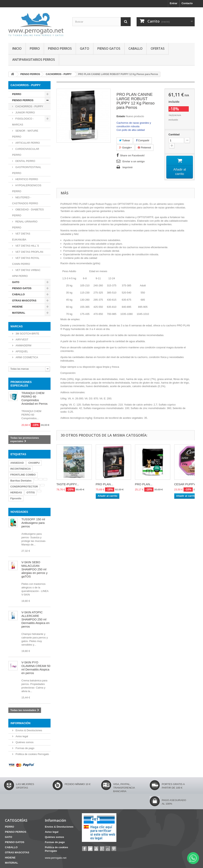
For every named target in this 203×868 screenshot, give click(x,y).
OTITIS (31, 492)
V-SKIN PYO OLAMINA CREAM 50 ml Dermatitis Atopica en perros (36, 668)
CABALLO (135, 48)
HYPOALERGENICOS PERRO (27, 188)
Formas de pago (25, 748)
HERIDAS (16, 492)
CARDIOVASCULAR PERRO (26, 152)
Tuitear (125, 140)
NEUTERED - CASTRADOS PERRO (25, 200)
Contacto (187, 3)
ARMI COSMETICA (26, 357)
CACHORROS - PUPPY (29, 106)
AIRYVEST (22, 340)
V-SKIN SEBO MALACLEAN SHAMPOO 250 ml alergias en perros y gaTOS (34, 569)
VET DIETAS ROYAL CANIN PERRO (26, 261)
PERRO (35, 48)
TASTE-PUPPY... (68, 485)
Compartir (143, 140)
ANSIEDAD (17, 463)
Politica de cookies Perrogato (32, 754)
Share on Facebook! (132, 155)
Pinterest (144, 148)
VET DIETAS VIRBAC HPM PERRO (26, 273)
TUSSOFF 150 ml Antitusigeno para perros (33, 523)
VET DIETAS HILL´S (27, 246)
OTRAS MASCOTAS (24, 301)
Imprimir (128, 167)
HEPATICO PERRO (26, 179)
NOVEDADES (19, 512)
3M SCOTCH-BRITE (27, 334)
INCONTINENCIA (21, 469)
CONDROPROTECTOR (24, 487)
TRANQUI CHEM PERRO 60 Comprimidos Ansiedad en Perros (34, 398)
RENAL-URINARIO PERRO (25, 225)
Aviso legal (21, 736)
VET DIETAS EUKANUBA (21, 237)
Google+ (126, 148)
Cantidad (174, 134)
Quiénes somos (24, 742)
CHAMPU (34, 463)
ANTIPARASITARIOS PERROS (34, 60)
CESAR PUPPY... (186, 485)
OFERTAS (158, 48)
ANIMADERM (23, 345)
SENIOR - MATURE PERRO (25, 134)
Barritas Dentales (21, 481)
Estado (121, 116)
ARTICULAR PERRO (27, 143)
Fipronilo (16, 498)
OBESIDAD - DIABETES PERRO (28, 212)
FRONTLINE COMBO (23, 475)
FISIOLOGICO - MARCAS (23, 122)
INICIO (17, 48)
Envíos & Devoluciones (28, 730)
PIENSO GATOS (109, 48)
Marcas (17, 326)
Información (20, 723)
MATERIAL (19, 313)
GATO (85, 48)
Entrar (173, 3)
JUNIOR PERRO (25, 113)
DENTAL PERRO (25, 161)
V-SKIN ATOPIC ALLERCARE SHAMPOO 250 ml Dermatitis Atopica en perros (35, 619)
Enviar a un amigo (134, 161)
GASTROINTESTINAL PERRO (27, 170)
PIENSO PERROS (60, 48)
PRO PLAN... (104, 485)
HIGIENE (17, 307)
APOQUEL (21, 351)
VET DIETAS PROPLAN (29, 252)
